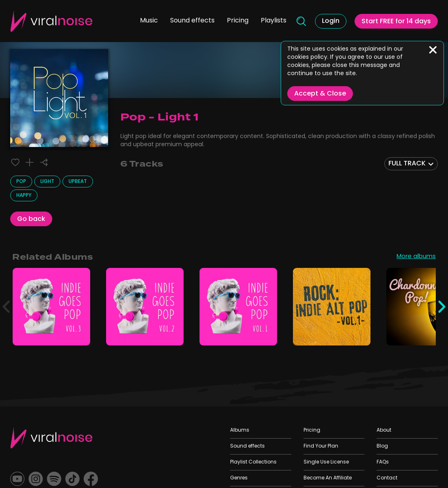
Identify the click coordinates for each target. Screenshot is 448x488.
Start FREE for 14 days (396, 22)
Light (47, 182)
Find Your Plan (321, 446)
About (384, 430)
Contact (387, 478)
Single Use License (326, 462)
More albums (416, 257)
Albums (240, 430)
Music (149, 21)
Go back (31, 219)
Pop (21, 182)
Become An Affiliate (328, 478)
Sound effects (192, 21)
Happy (24, 196)
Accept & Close (320, 94)
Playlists (274, 21)
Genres (239, 478)
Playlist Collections (253, 462)
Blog (382, 446)
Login (331, 21)
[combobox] (411, 164)
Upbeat (78, 182)
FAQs (383, 462)
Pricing (238, 21)
